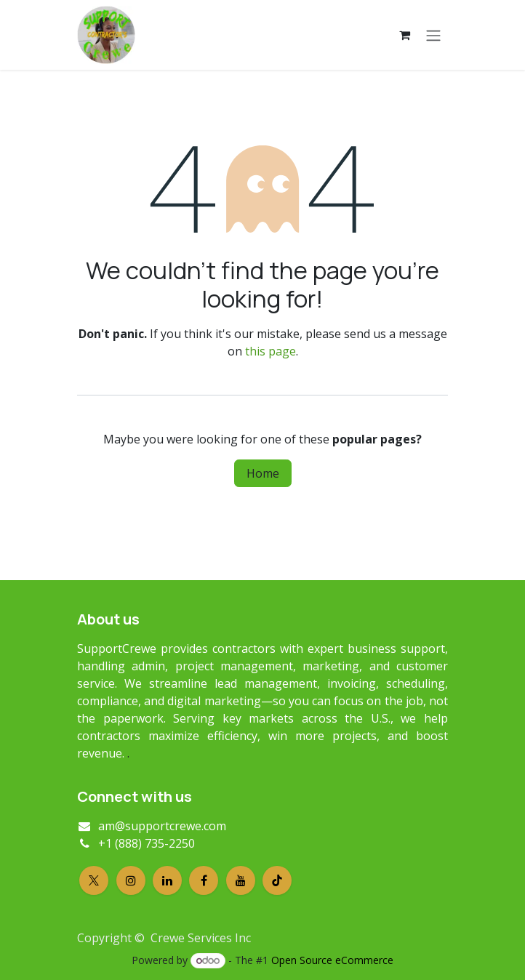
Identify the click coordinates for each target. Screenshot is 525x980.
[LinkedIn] (167, 880)
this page (270, 351)
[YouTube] (241, 880)
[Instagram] (131, 880)
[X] (94, 880)
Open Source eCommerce (332, 960)
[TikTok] (277, 880)
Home (263, 473)
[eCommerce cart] (404, 35)
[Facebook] (204, 880)
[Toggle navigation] (433, 35)
